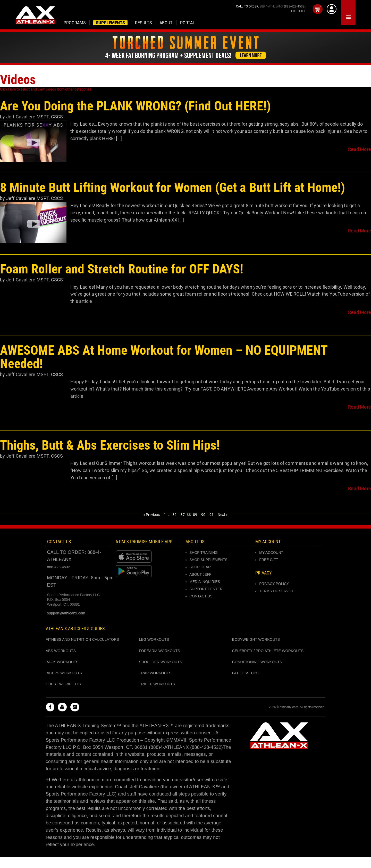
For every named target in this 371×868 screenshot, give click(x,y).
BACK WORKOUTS (62, 662)
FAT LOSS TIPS (245, 673)
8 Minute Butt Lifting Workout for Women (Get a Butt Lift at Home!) (172, 188)
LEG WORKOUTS (154, 639)
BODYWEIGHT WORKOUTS (256, 639)
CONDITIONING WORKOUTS (257, 662)
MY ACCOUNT (271, 553)
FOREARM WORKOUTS (159, 651)
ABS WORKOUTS (61, 651)
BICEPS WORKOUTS (64, 673)
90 (204, 515)
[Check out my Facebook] (51, 707)
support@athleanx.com (66, 613)
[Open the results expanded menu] (144, 23)
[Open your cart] (318, 9)
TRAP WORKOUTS (155, 673)
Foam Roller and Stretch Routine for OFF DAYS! (122, 269)
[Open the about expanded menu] (166, 23)
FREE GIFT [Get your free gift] (298, 11)
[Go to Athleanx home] (35, 16)
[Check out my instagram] (76, 707)
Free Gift (269, 560)
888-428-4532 (59, 567)
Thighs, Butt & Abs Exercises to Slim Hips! (110, 445)
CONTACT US (201, 596)
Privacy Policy (274, 584)
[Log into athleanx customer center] (332, 9)
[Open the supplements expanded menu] (75, 23)
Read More (360, 149)
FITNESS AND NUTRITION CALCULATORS (83, 639)
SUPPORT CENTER (206, 589)
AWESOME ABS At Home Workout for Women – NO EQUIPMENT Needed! (164, 357)
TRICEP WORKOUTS (157, 684)
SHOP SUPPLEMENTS (208, 560)
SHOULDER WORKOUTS (161, 662)
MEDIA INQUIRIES (205, 582)
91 (212, 515)
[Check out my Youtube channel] (64, 707)
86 (175, 515)
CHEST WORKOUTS (63, 684)
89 (196, 515)
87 (183, 515)
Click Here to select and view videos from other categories (46, 89)
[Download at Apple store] (148, 556)
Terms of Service (277, 591)
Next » (223, 515)
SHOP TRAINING (204, 553)
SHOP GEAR (200, 567)
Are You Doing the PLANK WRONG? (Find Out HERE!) (135, 106)
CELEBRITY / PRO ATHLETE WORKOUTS (268, 651)
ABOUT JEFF (200, 574)
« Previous (151, 515)
